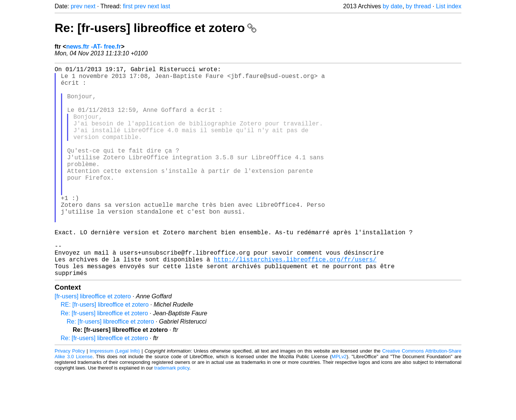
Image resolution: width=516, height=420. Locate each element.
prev (77, 6)
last (166, 6)
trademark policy (172, 414)
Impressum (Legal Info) (115, 397)
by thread (418, 6)
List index (449, 6)
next (90, 6)
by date (392, 6)
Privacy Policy (70, 397)
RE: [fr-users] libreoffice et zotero (105, 351)
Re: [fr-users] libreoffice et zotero (156, 28)
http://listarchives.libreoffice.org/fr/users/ (295, 302)
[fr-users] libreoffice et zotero (93, 343)
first (128, 6)
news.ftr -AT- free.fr (94, 47)
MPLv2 (339, 403)
